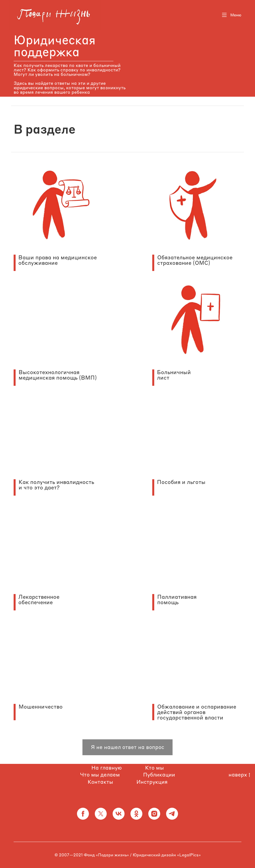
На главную (107, 768)
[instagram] (154, 814)
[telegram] (172, 814)
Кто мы (154, 768)
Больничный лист (174, 375)
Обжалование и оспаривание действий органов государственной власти (197, 712)
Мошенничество (41, 707)
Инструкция (152, 782)
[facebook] (83, 814)
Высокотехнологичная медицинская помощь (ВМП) (58, 375)
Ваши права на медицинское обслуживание (58, 260)
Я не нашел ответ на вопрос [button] (127, 747)
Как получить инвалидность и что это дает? (56, 485)
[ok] (136, 814)
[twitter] (101, 814)
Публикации (159, 775)
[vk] (119, 814)
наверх (239, 775)
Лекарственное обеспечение (39, 599)
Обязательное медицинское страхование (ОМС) (195, 260)
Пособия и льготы (181, 482)
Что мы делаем (100, 775)
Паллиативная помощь (177, 599)
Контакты (100, 782)
